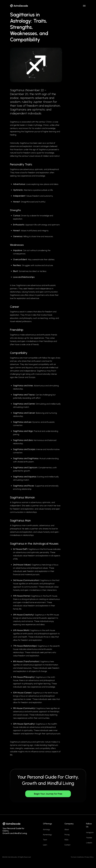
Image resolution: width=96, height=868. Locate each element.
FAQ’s (66, 840)
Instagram (90, 833)
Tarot (45, 840)
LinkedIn (89, 843)
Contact (67, 845)
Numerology (47, 835)
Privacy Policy (89, 857)
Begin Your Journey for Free (48, 794)
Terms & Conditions (77, 857)
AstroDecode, (13, 857)
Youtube (89, 838)
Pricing (67, 835)
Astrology (46, 830)
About (67, 830)
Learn (45, 845)
